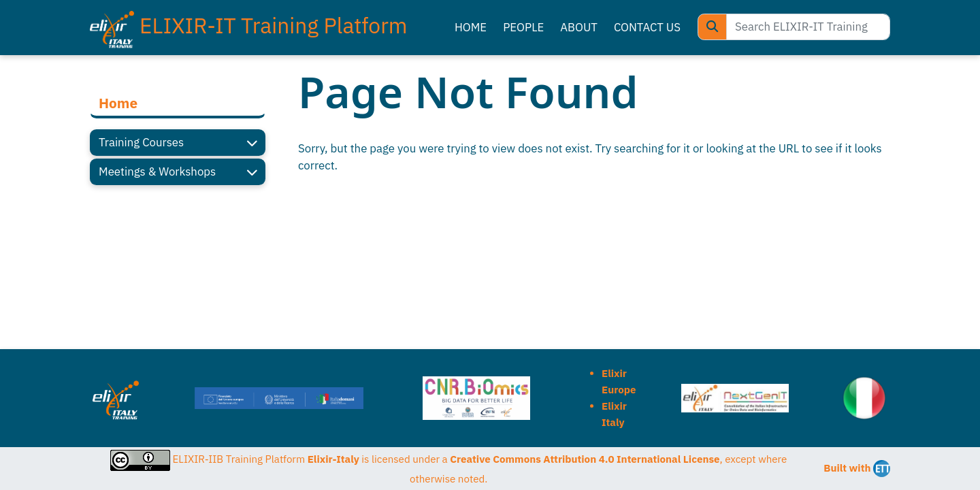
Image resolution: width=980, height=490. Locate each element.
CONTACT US (647, 27)
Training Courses (178, 143)
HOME (471, 27)
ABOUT (579, 27)
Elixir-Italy (333, 459)
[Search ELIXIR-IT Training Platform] (808, 27)
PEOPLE (523, 27)
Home (118, 103)
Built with (857, 469)
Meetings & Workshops (178, 172)
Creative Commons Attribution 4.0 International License (585, 459)
